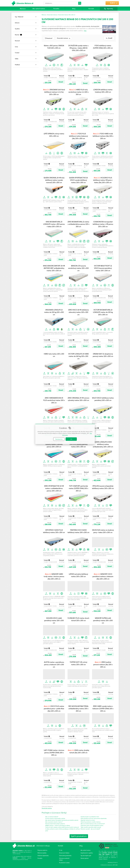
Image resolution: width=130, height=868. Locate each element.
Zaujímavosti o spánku (87, 853)
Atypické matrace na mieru (88, 820)
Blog (74, 9)
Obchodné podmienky (65, 856)
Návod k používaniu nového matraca (91, 822)
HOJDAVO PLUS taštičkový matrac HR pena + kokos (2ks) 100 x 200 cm (103, 180)
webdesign (110, 862)
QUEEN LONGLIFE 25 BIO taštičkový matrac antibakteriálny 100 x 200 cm (103, 444)
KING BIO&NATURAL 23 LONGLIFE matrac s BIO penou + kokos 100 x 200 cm (54, 224)
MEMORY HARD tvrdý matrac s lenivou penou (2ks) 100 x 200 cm (54, 576)
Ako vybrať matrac (39, 9)
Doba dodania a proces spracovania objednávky (94, 818)
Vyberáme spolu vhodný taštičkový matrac (92, 825)
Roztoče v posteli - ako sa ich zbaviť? (90, 829)
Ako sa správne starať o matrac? (54, 822)
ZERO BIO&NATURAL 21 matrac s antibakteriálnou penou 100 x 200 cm (78, 224)
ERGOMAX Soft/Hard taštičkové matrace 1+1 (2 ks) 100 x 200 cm (54, 92)
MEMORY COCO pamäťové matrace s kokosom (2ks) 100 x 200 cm (103, 576)
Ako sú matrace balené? (52, 817)
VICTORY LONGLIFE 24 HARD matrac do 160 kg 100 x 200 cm (78, 356)
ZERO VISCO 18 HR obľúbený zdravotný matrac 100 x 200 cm (78, 312)
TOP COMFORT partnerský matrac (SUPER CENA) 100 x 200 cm (78, 488)
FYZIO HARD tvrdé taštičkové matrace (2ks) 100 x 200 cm (103, 136)
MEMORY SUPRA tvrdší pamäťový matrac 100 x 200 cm (103, 620)
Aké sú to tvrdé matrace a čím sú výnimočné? (93, 824)
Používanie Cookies (64, 863)
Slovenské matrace (47, 808)
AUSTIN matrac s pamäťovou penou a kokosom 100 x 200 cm (54, 665)
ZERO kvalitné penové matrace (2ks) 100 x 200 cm (103, 665)
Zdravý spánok (85, 858)
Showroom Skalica (64, 853)
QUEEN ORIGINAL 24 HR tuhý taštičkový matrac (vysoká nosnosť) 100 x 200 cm (54, 180)
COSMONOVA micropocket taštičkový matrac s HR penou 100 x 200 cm (103, 224)
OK (71, 439)
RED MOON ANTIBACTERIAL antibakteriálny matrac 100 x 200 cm (78, 709)
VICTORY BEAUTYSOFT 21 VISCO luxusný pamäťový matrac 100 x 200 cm (103, 268)
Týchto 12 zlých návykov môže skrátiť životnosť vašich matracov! (62, 827)
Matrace (21, 9)
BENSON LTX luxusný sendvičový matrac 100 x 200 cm (78, 268)
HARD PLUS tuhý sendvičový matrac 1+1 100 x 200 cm (78, 92)
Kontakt (91, 9)
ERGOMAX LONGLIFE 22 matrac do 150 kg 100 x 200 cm (54, 312)
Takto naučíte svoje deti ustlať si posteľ (91, 827)
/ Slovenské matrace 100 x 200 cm (66, 15)
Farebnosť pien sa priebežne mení (90, 817)
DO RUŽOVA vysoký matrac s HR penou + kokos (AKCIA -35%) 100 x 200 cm (78, 48)
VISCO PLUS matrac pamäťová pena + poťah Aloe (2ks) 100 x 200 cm (54, 709)
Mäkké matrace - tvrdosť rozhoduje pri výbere (58, 825)
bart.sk (116, 862)
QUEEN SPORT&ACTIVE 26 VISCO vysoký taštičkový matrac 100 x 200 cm (78, 180)
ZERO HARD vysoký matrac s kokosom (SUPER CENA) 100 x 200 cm (103, 709)
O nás (61, 850)
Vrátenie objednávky (43, 856)
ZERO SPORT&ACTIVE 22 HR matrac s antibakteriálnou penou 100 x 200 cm (54, 488)
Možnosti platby (42, 853)
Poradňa (56, 9)
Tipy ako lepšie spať (86, 856)
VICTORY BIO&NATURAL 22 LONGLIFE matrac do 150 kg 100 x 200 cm (103, 312)
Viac (85, 31)
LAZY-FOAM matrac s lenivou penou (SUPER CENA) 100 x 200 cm (54, 753)
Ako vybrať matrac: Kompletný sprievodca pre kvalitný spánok (62, 820)
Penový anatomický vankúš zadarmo (55, 824)
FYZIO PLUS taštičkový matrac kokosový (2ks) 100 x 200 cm (78, 136)
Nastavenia (59, 439)
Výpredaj (110, 9)
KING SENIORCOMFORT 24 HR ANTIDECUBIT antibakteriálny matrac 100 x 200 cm (54, 268)
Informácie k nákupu (43, 846)
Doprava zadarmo (42, 850)
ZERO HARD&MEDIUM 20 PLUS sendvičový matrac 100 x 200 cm (54, 400)
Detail (61, 82)
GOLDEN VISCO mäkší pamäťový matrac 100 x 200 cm (54, 620)
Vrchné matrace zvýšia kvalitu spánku (55, 818)
